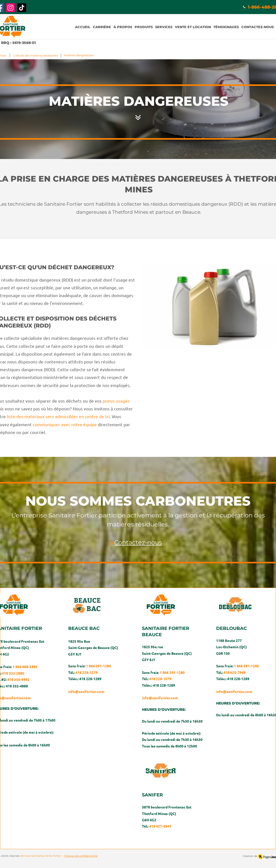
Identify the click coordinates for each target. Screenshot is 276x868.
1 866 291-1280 (98, 666)
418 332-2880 (13, 673)
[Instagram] (10, 8)
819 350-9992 (18, 679)
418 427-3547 (160, 826)
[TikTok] (22, 8)
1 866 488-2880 (25, 667)
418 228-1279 (87, 672)
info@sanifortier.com (86, 691)
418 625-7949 (234, 672)
